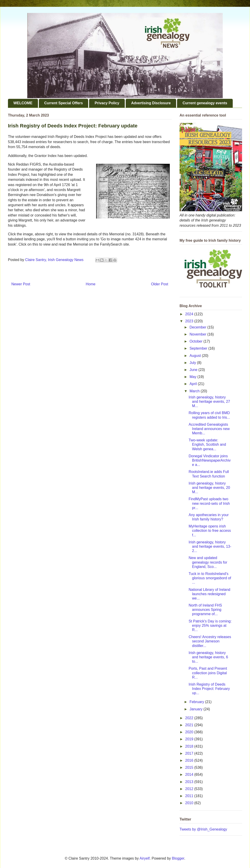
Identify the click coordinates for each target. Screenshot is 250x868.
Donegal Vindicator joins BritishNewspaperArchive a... (210, 460)
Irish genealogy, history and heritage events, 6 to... (208, 657)
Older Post (160, 284)
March (195, 391)
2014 (190, 775)
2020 (190, 732)
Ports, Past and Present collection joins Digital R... (208, 673)
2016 (190, 760)
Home (91, 284)
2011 (190, 796)
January (196, 709)
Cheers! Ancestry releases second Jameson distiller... (210, 641)
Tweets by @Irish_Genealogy (203, 829)
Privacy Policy (107, 103)
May (194, 377)
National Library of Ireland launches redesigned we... (209, 594)
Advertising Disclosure (151, 103)
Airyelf (145, 858)
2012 (190, 789)
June (194, 370)
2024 (190, 314)
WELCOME (23, 103)
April (194, 384)
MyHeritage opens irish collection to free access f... (210, 531)
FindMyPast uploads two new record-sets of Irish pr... (209, 503)
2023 (190, 321)
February (197, 702)
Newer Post (21, 284)
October (196, 341)
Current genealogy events (205, 103)
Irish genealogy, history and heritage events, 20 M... (209, 488)
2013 (190, 782)
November (198, 334)
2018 (190, 746)
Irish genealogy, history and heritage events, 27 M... (209, 402)
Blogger (178, 858)
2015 (190, 767)
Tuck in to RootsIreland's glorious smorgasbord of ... (210, 578)
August (196, 356)
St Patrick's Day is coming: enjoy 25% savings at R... (210, 626)
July (193, 363)
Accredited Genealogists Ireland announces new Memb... (209, 429)
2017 (190, 753)
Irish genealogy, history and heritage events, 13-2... (210, 546)
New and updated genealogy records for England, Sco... (208, 562)
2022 (190, 718)
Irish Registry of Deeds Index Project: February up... (209, 689)
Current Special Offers (64, 103)
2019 (190, 739)
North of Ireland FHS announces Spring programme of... (205, 610)
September (199, 348)
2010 (190, 803)
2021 (190, 725)
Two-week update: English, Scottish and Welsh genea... (207, 444)
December (198, 327)
